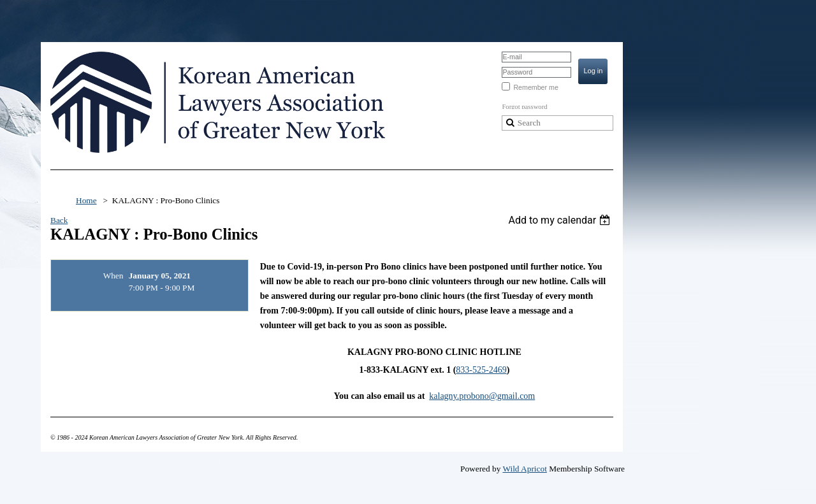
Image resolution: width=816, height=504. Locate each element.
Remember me (535, 87)
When (113, 276)
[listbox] (561, 220)
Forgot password (524, 107)
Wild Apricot (524, 469)
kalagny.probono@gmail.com (482, 396)
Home (86, 200)
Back (59, 220)
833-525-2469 (481, 370)
